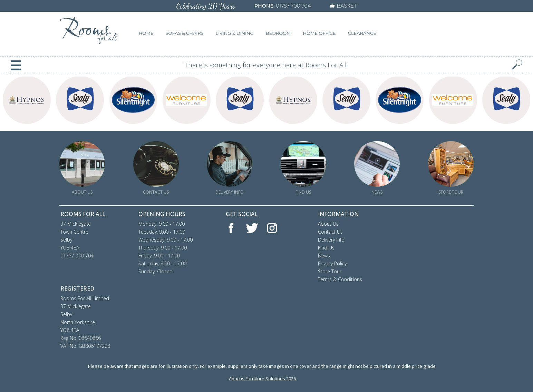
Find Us (326, 248)
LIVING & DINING (235, 33)
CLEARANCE (362, 33)
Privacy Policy (332, 263)
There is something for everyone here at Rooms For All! (266, 65)
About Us (328, 224)
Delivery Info (331, 240)
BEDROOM (278, 33)
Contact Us (330, 232)
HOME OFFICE (319, 33)
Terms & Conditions (340, 279)
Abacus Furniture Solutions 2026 (262, 379)
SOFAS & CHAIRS (185, 33)
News (324, 256)
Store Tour (330, 271)
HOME (146, 33)
